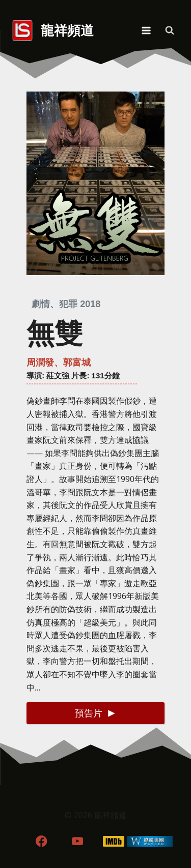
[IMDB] (113, 841)
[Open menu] (146, 30)
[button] (95, 713)
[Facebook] (42, 841)
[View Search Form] (170, 31)
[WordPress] (149, 841)
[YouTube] (78, 841)
